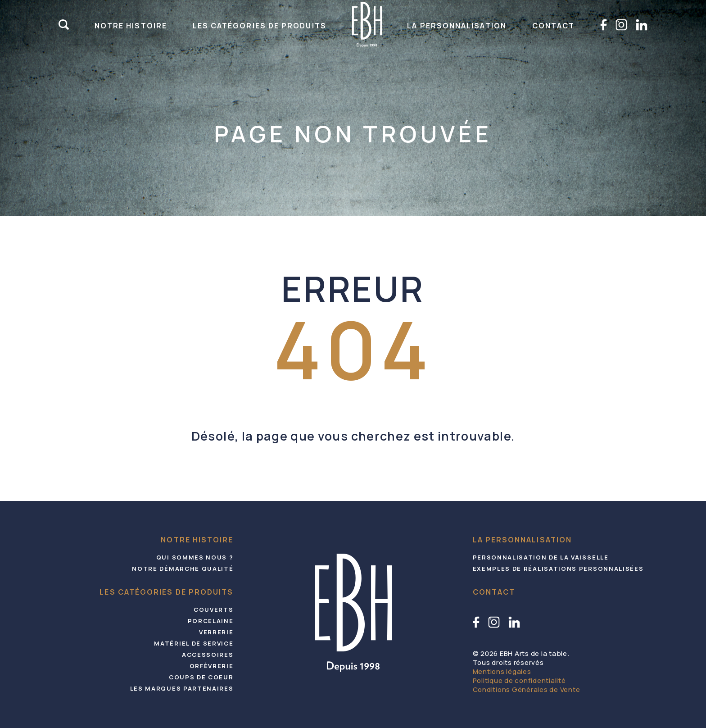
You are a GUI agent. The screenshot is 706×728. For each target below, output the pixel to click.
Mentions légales (502, 671)
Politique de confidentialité (519, 680)
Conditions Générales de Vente (527, 689)
